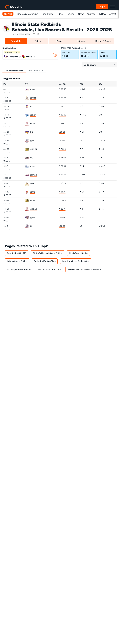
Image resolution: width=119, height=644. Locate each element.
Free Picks (47, 14)
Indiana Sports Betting (17, 261)
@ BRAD (34, 209)
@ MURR (34, 149)
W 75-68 (62, 158)
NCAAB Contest (108, 14)
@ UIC (33, 192)
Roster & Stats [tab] (103, 41)
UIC (32, 106)
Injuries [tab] (81, 41)
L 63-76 (62, 140)
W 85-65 (62, 115)
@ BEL (33, 141)
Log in (102, 6)
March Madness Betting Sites (76, 261)
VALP (32, 183)
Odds (59, 14)
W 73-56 (62, 166)
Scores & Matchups (28, 14)
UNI (32, 132)
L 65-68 (62, 132)
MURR (33, 201)
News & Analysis (87, 14)
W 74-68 (62, 149)
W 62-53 (62, 89)
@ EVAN (33, 175)
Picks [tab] (59, 41)
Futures (70, 14)
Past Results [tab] (36, 70)
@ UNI (33, 218)
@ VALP (33, 98)
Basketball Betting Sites (45, 261)
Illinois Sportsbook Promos (19, 269)
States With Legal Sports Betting (48, 253)
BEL (32, 226)
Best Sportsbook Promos (49, 269)
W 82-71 (62, 123)
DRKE (32, 166)
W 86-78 (62, 98)
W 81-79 (62, 106)
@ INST (33, 115)
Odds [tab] (38, 41)
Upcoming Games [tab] (14, 70)
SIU (32, 158)
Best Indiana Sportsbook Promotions (84, 269)
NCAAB (8, 14)
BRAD (32, 124)
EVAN (32, 89)
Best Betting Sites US (17, 253)
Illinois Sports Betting (79, 253)
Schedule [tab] (16, 41)
